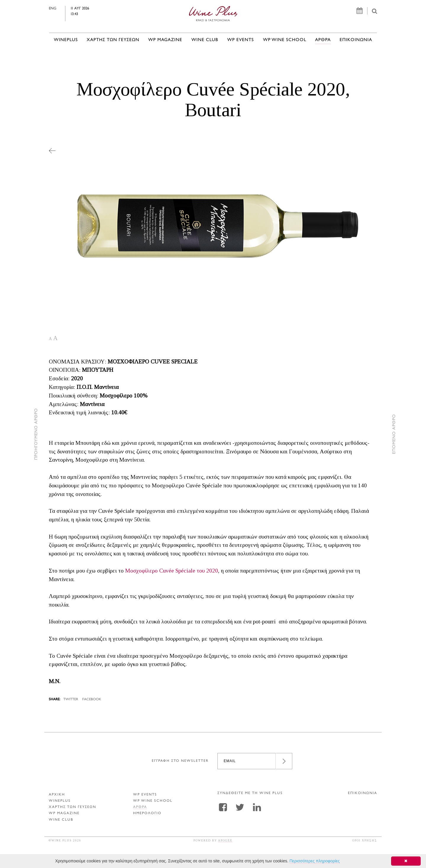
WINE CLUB (205, 40)
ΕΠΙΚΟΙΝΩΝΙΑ (356, 40)
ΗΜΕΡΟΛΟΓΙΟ (147, 813)
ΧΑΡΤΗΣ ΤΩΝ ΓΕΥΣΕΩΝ (113, 40)
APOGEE (225, 840)
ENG (65, 9)
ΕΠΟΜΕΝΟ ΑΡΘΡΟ (394, 434)
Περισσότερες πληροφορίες (314, 861)
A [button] (50, 339)
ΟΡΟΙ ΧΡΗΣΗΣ (365, 840)
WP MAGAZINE (165, 40)
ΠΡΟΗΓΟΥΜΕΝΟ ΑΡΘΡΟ (36, 434)
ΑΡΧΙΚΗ (57, 795)
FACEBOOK (92, 700)
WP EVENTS (241, 40)
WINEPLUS (66, 40)
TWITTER (71, 700)
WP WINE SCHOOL (285, 40)
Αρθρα (323, 40)
